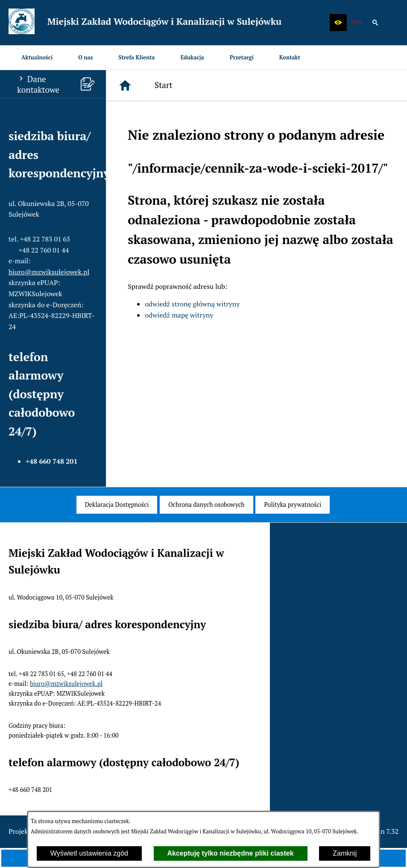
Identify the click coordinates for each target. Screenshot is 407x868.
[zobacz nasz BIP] (357, 23)
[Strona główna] (125, 85)
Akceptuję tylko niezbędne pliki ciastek (231, 853)
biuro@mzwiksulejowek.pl (49, 272)
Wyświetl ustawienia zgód (89, 853)
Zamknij (345, 853)
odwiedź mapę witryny (179, 315)
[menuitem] (37, 57)
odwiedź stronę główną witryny (192, 304)
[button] (338, 23)
